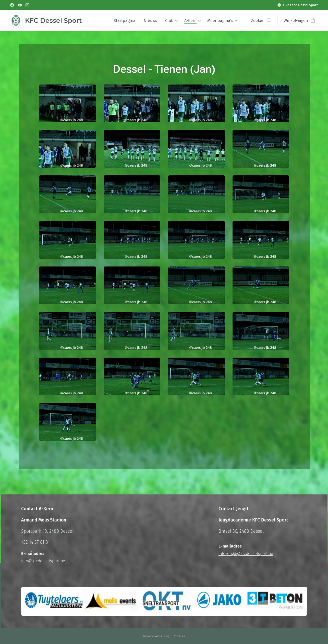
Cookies (179, 636)
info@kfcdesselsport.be (43, 561)
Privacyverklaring (156, 636)
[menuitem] (126, 21)
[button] (261, 21)
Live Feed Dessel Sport (300, 5)
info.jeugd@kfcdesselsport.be (246, 554)
